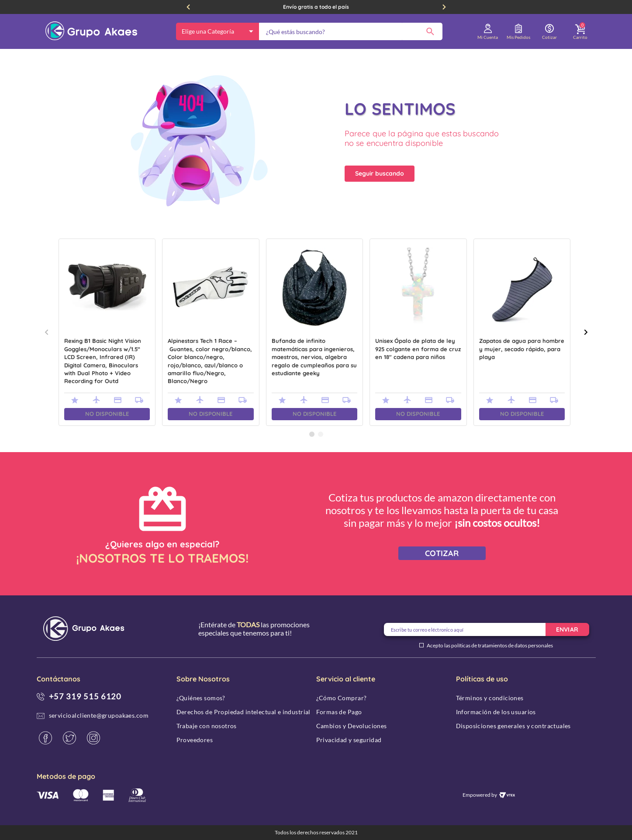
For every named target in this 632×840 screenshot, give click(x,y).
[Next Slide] (444, 7)
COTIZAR (442, 553)
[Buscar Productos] (430, 31)
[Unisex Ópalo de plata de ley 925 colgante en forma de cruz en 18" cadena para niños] (418, 332)
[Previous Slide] (188, 7)
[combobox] (351, 31)
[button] (312, 434)
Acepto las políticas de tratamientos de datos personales (490, 646)
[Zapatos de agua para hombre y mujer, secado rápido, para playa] (522, 332)
